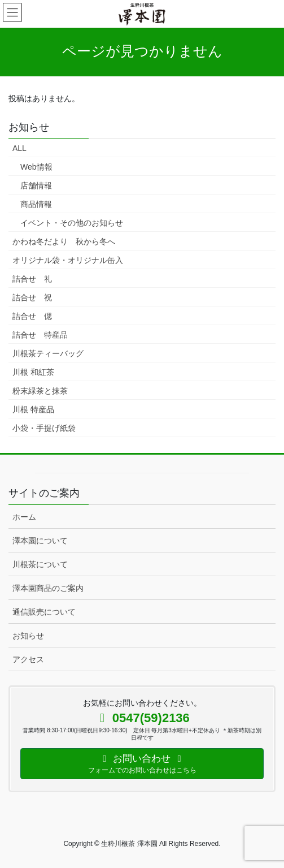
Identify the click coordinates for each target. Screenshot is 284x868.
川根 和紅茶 (33, 372)
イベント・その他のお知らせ (72, 223)
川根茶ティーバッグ (48, 353)
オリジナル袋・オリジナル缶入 (68, 260)
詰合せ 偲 (32, 316)
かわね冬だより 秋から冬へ (64, 241)
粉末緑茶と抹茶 (40, 391)
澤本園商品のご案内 (48, 588)
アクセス (28, 659)
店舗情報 (36, 185)
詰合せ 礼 (32, 279)
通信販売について (44, 612)
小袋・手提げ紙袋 (44, 428)
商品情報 (36, 204)
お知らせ (28, 636)
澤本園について (40, 541)
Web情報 (36, 167)
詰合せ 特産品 (40, 335)
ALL (19, 148)
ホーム (24, 517)
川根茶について (40, 564)
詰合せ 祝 (32, 297)
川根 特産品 (33, 409)
